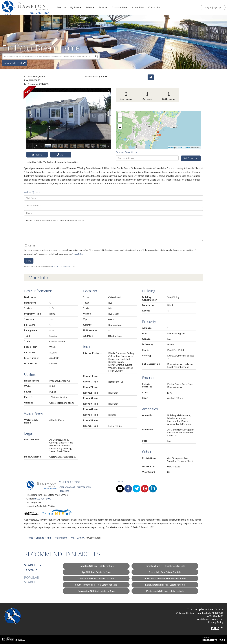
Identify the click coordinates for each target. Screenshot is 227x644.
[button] (97, 56)
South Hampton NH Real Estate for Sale (96, 585)
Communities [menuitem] (120, 7)
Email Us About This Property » (75, 487)
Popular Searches (32, 580)
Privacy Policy (77, 254)
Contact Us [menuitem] (154, 7)
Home (30, 538)
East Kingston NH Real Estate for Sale (165, 585)
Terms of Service (67, 266)
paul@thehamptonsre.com (209, 619)
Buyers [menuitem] (103, 7)
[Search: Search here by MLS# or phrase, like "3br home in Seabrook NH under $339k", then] (48, 56)
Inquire (37, 155)
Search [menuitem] (61, 7)
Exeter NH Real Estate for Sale (165, 572)
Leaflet (171, 147)
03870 (80, 538)
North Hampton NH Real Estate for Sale (165, 578)
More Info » (65, 491)
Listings (40, 538)
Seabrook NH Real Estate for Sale (96, 578)
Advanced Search (13, 63)
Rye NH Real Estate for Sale (96, 572)
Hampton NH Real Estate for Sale (96, 566)
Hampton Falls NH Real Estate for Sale (165, 566)
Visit (61, 155)
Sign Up (217, 7)
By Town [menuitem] (76, 7)
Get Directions (191, 158)
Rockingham (60, 538)
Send (29, 261)
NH (49, 538)
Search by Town (33, 567)
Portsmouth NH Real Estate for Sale (165, 591)
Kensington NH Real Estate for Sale (96, 591)
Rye (72, 538)
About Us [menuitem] (138, 7)
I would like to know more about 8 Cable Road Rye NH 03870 (113, 230)
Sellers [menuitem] (90, 7)
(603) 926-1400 (43, 498)
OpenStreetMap (183, 147)
